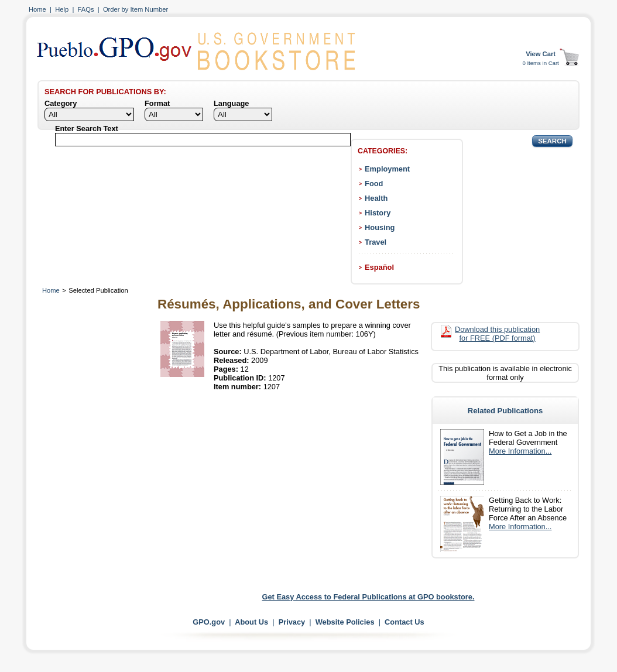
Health (376, 198)
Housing (380, 227)
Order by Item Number (136, 9)
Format (157, 103)
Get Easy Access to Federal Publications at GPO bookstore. (369, 597)
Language (231, 103)
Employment (387, 169)
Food (374, 184)
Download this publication (497, 334)
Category (61, 103)
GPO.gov (209, 622)
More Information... (520, 451)
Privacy (292, 622)
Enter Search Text (87, 128)
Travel (376, 242)
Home (37, 9)
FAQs (86, 9)
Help (62, 9)
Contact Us (405, 622)
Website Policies (345, 622)
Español (379, 267)
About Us (251, 622)
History (378, 213)
